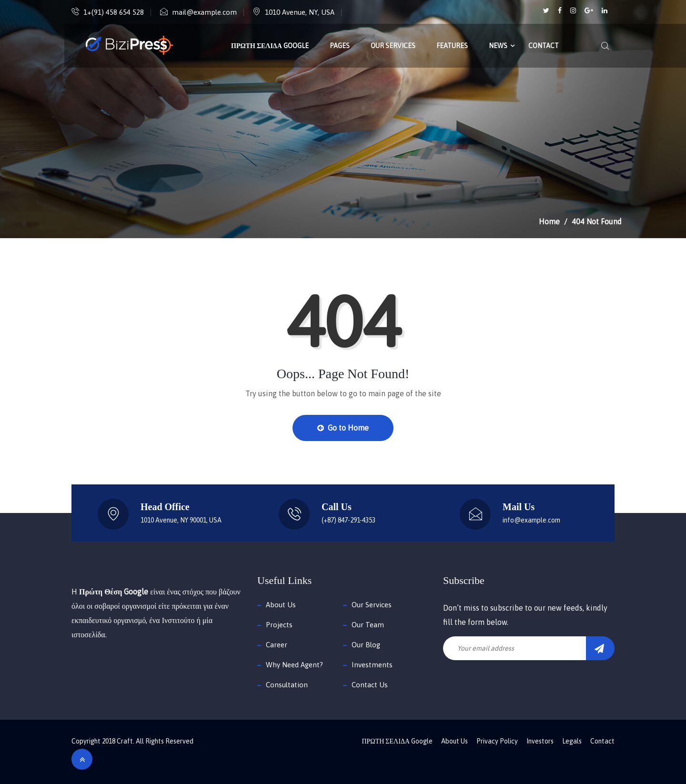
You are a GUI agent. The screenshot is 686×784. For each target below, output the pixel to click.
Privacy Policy (497, 741)
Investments (372, 665)
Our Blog (366, 645)
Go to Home (343, 428)
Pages (340, 46)
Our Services (393, 46)
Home (549, 221)
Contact (544, 46)
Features (452, 46)
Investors (540, 741)
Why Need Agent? (294, 665)
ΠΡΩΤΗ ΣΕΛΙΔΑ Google (270, 46)
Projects (279, 625)
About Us (281, 605)
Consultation (287, 685)
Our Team (368, 625)
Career (277, 645)
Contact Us (370, 685)
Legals (572, 741)
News (498, 46)
